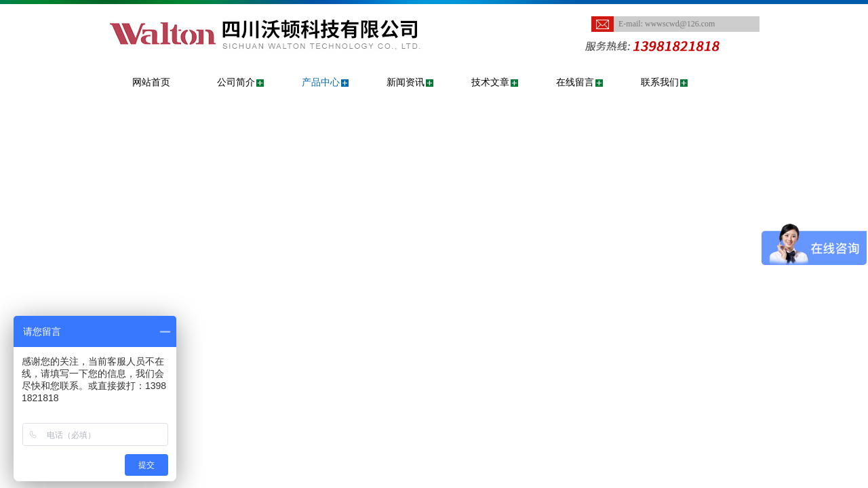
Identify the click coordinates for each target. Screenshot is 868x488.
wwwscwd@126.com (680, 24)
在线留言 (575, 82)
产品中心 (321, 82)
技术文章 (490, 82)
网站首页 (151, 82)
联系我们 (660, 82)
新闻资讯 (406, 82)
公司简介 (236, 82)
